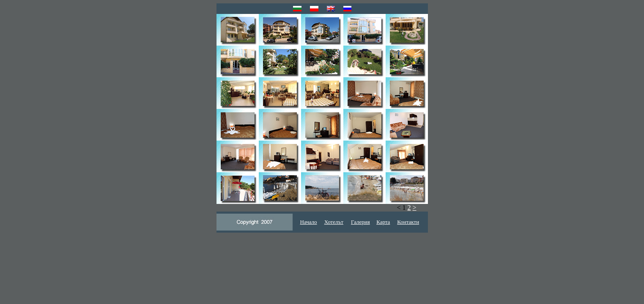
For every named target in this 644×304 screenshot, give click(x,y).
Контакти (408, 222)
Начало (309, 222)
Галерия (360, 222)
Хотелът (334, 222)
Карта (383, 222)
